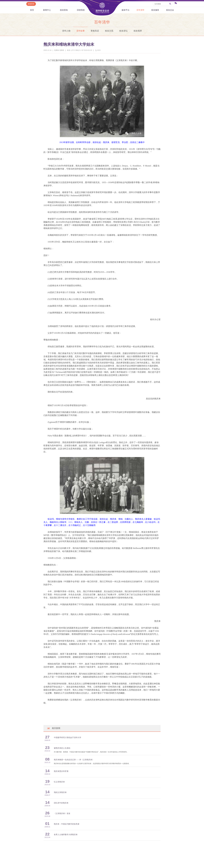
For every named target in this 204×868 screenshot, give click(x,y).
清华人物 (66, 31)
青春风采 (95, 31)
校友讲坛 (123, 31)
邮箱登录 (31, 4)
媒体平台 (126, 10)
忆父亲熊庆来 (59, 782)
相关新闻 (54, 728)
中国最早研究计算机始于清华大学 (68, 738)
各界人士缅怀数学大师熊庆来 (66, 835)
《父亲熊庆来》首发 (62, 813)
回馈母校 (81, 10)
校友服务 (155, 10)
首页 (32, 10)
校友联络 (64, 10)
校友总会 (170, 10)
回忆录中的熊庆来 (61, 803)
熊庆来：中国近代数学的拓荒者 (67, 824)
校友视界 (138, 31)
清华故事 (81, 31)
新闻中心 (47, 10)
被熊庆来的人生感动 (62, 748)
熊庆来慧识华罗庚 (61, 771)
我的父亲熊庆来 (60, 792)
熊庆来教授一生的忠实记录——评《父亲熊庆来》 (74, 760)
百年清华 (140, 10)
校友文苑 (109, 31)
